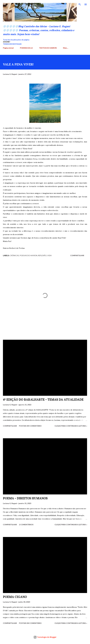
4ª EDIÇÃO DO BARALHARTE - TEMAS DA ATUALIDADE (43, 400)
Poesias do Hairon (28, 255)
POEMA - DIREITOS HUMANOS (25, 498)
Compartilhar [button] (77, 255)
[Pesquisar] (80, 4)
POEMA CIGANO (15, 597)
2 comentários (26, 525)
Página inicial (8, 48)
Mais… (66, 48)
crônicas (14, 255)
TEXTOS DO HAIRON (48, 48)
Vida (49, 255)
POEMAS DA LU (26, 48)
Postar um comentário (30, 426)
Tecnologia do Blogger (45, 637)
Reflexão (42, 255)
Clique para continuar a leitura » (71, 426)
